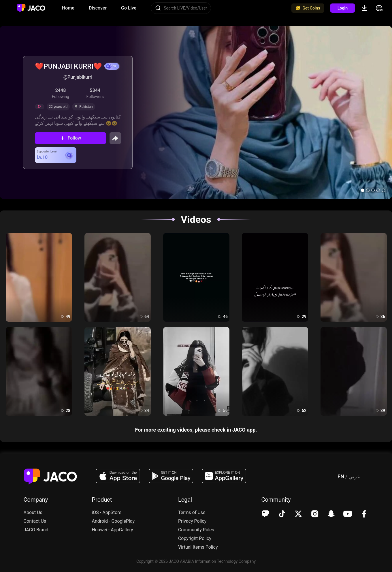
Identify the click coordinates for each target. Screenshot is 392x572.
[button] (363, 190)
